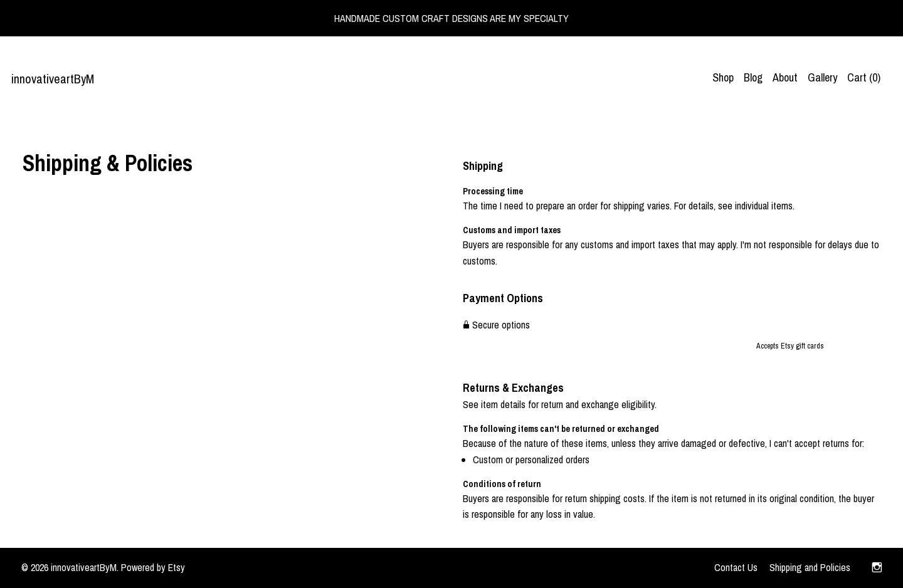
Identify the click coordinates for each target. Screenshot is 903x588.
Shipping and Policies (810, 567)
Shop (723, 77)
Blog (753, 77)
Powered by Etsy (153, 567)
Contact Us (736, 567)
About (785, 77)
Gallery (822, 77)
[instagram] (877, 568)
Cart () (864, 77)
